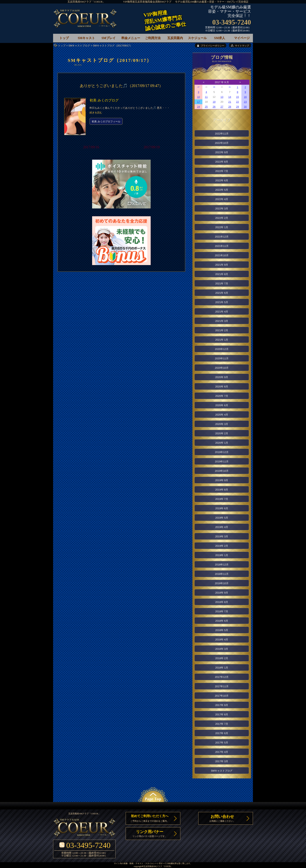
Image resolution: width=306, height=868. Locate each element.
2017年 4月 (222, 752)
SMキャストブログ (79, 46)
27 (198, 87)
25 (206, 107)
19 (214, 102)
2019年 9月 (222, 480)
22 (238, 102)
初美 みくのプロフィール (106, 122)
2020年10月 (222, 368)
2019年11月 (222, 462)
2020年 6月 (222, 405)
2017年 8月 (222, 714)
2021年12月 (222, 237)
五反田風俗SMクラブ (153, 867)
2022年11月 (222, 134)
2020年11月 (222, 358)
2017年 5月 (222, 743)
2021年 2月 (222, 330)
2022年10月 (222, 143)
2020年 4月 (222, 415)
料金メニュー (131, 38)
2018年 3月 (222, 649)
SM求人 (220, 38)
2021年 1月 (222, 340)
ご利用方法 (153, 38)
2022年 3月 (222, 209)
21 (230, 102)
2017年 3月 (222, 761)
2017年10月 (222, 696)
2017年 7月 (222, 724)
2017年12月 (222, 677)
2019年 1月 (222, 555)
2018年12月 (222, 565)
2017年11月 (222, 686)
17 (198, 102)
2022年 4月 (222, 199)
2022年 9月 (222, 152)
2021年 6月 (222, 293)
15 (238, 97)
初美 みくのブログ (104, 100)
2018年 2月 (222, 658)
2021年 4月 (222, 312)
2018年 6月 (222, 621)
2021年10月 (222, 255)
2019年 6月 (222, 508)
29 (214, 87)
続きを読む (96, 113)
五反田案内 (175, 38)
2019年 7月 (222, 499)
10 (198, 97)
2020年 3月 (222, 424)
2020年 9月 (222, 377)
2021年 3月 (222, 321)
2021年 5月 (222, 302)
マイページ (242, 38)
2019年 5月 (222, 518)
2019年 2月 (222, 546)
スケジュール (197, 38)
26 (214, 107)
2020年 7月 (222, 396)
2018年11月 (222, 574)
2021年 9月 (222, 265)
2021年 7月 (222, 284)
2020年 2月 (222, 433)
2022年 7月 (222, 171)
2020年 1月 (222, 443)
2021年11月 (222, 246)
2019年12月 (222, 452)
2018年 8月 (222, 602)
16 (245, 97)
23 (245, 102)
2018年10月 (222, 583)
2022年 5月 (222, 190)
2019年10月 (222, 471)
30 (245, 107)
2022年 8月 (222, 162)
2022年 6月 (222, 180)
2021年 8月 (222, 274)
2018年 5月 (222, 630)
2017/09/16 (91, 147)
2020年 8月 (222, 387)
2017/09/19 (152, 147)
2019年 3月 (222, 536)
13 (222, 97)
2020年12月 (222, 349)
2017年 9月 (222, 705)
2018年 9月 (222, 593)
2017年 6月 (222, 733)
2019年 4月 (222, 527)
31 (230, 87)
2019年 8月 (222, 490)
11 (206, 97)
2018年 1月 (222, 668)
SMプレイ (109, 38)
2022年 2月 (222, 218)
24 (198, 107)
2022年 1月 (222, 227)
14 (230, 97)
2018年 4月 (222, 640)
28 (230, 107)
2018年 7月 (222, 611)
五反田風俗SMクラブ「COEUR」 (86, 2)
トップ (62, 46)
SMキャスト (86, 38)
